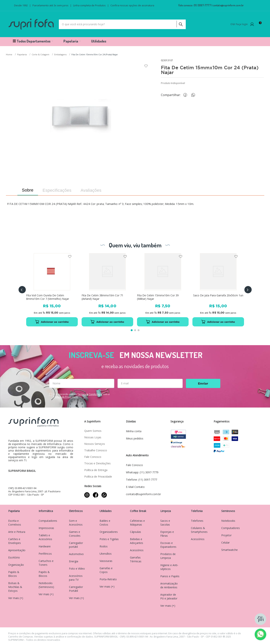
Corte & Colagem (41, 54)
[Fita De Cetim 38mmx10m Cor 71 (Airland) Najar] (107, 290)
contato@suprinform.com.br (228, 5)
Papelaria (22, 54)
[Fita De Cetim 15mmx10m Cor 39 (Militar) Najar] (163, 290)
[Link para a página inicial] (9, 55)
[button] (22, 290)
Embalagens (60, 54)
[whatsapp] (195, 95)
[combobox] (122, 24)
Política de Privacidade (66, 397)
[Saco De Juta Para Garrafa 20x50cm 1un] (218, 290)
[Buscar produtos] (180, 23)
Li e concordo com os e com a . (81, 396)
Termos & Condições (89, 394)
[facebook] (186, 95)
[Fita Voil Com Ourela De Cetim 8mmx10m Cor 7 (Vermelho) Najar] (52, 290)
